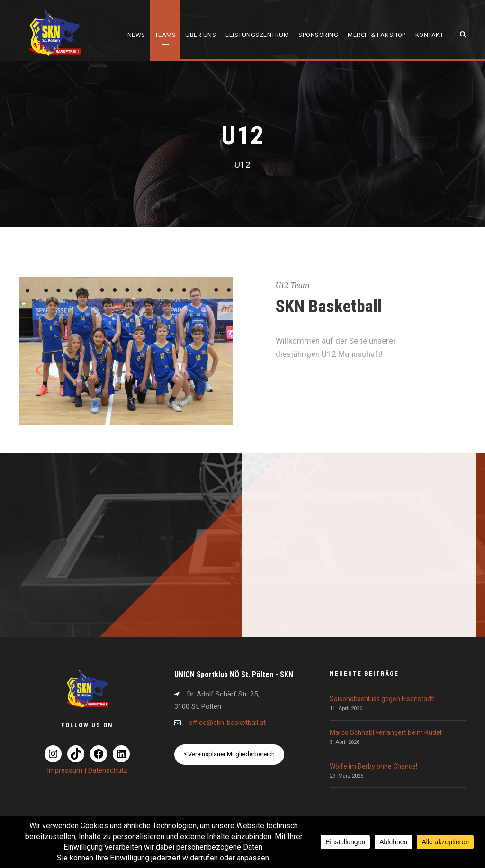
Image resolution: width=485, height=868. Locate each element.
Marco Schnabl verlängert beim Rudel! (386, 732)
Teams (166, 35)
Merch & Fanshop (377, 35)
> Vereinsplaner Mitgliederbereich (229, 754)
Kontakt (430, 35)
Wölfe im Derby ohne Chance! (373, 766)
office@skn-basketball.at (227, 723)
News (136, 35)
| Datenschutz (106, 770)
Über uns (201, 35)
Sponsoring (318, 35)
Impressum (66, 770)
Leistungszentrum (257, 35)
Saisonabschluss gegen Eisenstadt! (382, 699)
